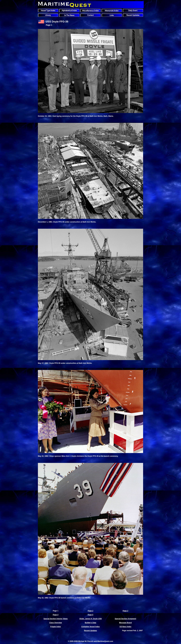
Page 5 (91, 615)
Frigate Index (56, 627)
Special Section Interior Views (56, 619)
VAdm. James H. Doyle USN (90, 619)
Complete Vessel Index (90, 627)
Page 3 (125, 611)
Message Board (125, 623)
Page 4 (56, 615)
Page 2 (91, 611)
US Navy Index (125, 627)
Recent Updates (91, 631)
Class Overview (56, 623)
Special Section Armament (125, 619)
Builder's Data (90, 623)
